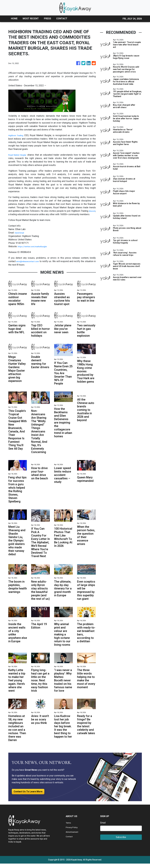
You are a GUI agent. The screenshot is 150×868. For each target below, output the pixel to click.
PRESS (48, 19)
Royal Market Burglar (19, 155)
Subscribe (121, 842)
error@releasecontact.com (29, 261)
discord (92, 211)
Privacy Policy (73, 832)
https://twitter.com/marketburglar (34, 246)
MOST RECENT (31, 19)
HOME (14, 19)
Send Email (20, 233)
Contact (70, 841)
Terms (69, 827)
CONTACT (62, 19)
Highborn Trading (17, 135)
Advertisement (73, 836)
